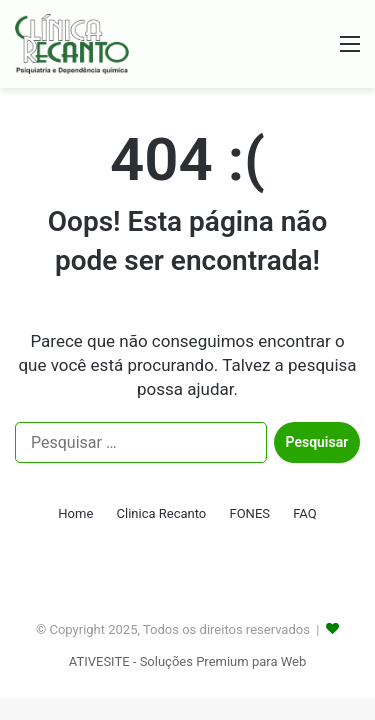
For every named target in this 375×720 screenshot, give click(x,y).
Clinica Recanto (162, 513)
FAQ (304, 513)
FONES (249, 513)
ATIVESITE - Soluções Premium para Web (187, 661)
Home (75, 513)
